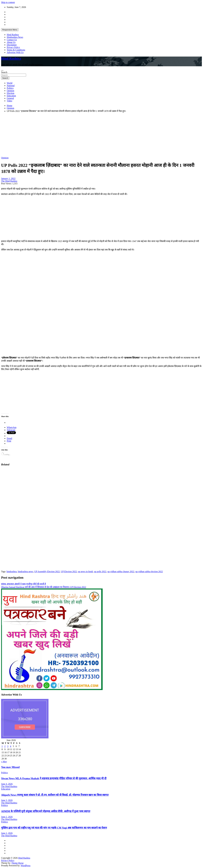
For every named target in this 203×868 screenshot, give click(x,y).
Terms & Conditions (16, 50)
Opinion (10, 91)
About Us (11, 42)
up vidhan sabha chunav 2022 (121, 571)
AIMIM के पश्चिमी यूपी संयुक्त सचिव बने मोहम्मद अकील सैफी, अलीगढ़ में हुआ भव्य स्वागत (46, 811)
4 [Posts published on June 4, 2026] (11, 746)
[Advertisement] (86, 135)
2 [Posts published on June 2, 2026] (5, 746)
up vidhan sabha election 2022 (149, 571)
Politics (10, 88)
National (11, 86)
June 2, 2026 (7, 817)
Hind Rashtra (13, 35)
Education (11, 96)
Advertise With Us (15, 52)
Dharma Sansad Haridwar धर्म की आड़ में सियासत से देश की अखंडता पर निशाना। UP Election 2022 (44, 587)
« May (4, 762)
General (10, 98)
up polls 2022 (100, 571)
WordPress (26, 866)
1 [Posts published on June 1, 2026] (2, 746)
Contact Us (12, 40)
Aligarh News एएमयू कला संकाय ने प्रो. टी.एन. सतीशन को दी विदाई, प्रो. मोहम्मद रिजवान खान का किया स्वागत (55, 795)
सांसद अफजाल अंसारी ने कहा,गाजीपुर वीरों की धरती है (24, 584)
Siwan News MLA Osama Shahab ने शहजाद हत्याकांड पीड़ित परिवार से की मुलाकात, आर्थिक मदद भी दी (54, 778)
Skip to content (8, 2)
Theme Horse (18, 863)
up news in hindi (85, 571)
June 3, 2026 (7, 800)
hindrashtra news (25, 571)
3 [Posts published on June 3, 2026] (8, 746)
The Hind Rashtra (9, 181)
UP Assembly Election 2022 (47, 571)
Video (9, 101)
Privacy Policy (13, 47)
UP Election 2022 (69, 571)
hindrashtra (12, 571)
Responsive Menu (10, 30)
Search (4, 72)
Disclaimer (12, 45)
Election (11, 93)
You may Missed (10, 767)
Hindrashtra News (15, 37)
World (10, 83)
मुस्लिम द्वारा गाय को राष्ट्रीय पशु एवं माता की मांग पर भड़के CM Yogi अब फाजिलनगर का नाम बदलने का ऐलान (54, 828)
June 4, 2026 (7, 784)
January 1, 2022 (8, 178)
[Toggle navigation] (2, 71)
